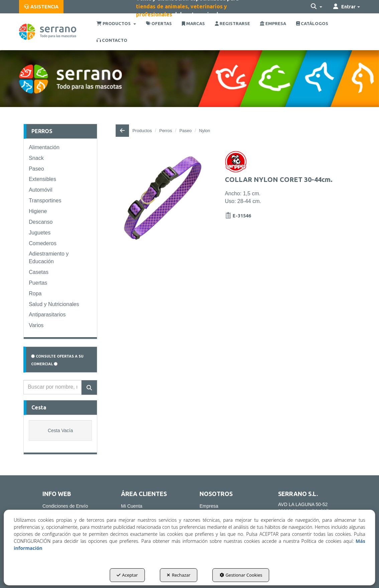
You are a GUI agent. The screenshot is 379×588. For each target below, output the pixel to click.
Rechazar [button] (178, 575)
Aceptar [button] (127, 575)
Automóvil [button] (40, 190)
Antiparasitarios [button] (47, 315)
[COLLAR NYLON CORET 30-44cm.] (163, 198)
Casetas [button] (39, 272)
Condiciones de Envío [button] (65, 506)
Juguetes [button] (40, 233)
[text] (52, 387)
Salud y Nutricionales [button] (54, 304)
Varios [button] (36, 325)
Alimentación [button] (44, 147)
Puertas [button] (38, 283)
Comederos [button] (43, 243)
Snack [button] (36, 158)
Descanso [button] (41, 222)
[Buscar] (89, 387)
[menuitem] (41, 7)
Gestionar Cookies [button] (241, 575)
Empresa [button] (209, 506)
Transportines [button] (45, 201)
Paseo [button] (36, 169)
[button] (41, 7)
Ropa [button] (35, 293)
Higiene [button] (38, 211)
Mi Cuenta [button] (132, 506)
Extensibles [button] (42, 179)
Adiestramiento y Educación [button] (49, 258)
